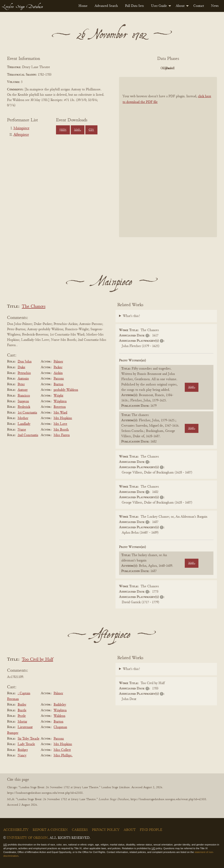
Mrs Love (60, 424)
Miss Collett (62, 750)
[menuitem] (83, 6)
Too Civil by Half (37, 660)
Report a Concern (50, 830)
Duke (21, 367)
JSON (63, 130)
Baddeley (60, 705)
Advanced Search (106, 6)
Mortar (22, 722)
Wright (58, 396)
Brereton (60, 407)
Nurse (22, 430)
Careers (80, 830)
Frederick (24, 407)
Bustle (22, 710)
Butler (22, 705)
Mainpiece (21, 128)
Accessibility (16, 830)
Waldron (59, 716)
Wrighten (60, 401)
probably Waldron (66, 390)
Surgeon (23, 401)
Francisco (24, 396)
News (215, 6)
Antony (23, 390)
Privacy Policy (106, 830)
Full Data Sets (134, 6)
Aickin (58, 373)
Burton (58, 384)
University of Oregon (27, 838)
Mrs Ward (60, 413)
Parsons (59, 379)
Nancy (22, 755)
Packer (58, 367)
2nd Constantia (28, 435)
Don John (25, 362)
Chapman (60, 727)
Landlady (24, 424)
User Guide (159, 6)
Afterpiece (21, 135)
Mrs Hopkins (63, 418)
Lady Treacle (26, 744)
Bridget (23, 750)
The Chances (34, 307)
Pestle (22, 716)
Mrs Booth (61, 430)
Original (155, 68)
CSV (91, 130)
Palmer (58, 362)
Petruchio (24, 373)
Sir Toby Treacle (29, 739)
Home (83, 6)
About (180, 6)
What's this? (131, 316)
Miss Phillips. (63, 755)
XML (77, 130)
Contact (199, 6)
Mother (23, 418)
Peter (21, 384)
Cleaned (179, 68)
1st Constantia (27, 413)
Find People (151, 830)
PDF (131, 68)
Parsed (203, 68)
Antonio (23, 379)
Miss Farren (62, 435)
